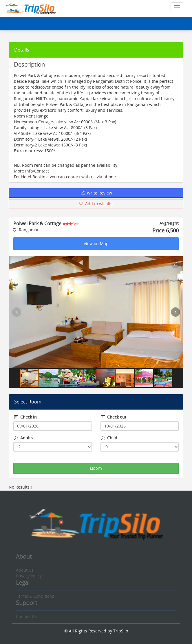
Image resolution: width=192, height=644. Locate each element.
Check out (114, 417)
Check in (25, 417)
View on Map (96, 244)
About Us (25, 570)
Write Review (96, 193)
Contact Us (26, 616)
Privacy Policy (29, 576)
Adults (23, 438)
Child (109, 438)
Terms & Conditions (35, 596)
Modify (96, 468)
